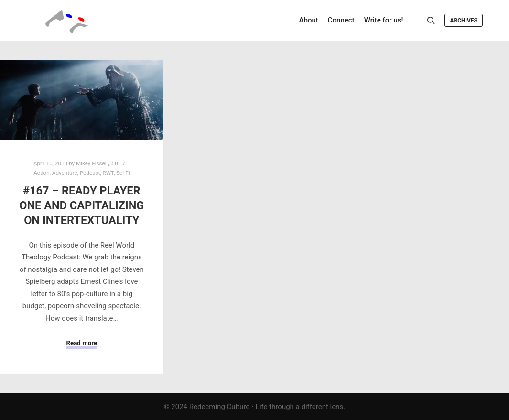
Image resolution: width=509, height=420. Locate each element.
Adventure (65, 173)
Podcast (90, 173)
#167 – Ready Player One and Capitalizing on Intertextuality (81, 205)
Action (41, 173)
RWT (108, 173)
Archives (464, 21)
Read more (81, 343)
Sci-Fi (123, 173)
